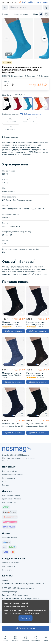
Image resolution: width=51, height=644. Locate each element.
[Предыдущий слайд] (7, 38)
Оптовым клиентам (11, 563)
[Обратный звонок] (46, 7)
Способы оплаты (10, 537)
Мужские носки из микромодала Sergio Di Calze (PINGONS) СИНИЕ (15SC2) (13, 425)
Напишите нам (21, 595)
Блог (4, 482)
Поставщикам (8, 566)
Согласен (26, 618)
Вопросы (27, 262)
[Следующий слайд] (44, 38)
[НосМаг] (26, 450)
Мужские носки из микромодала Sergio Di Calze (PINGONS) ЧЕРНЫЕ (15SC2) (37, 425)
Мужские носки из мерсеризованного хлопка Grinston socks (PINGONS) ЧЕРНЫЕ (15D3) (12, 323)
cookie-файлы (33, 613)
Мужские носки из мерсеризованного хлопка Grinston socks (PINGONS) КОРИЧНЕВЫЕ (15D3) (36, 374)
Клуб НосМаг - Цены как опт (34, 2)
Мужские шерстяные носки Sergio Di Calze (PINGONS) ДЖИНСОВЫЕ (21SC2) (12, 374)
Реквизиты (7, 570)
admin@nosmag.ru (10, 592)
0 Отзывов (30, 76)
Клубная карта (9, 478)
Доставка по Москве (11, 499)
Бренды (6, 485)
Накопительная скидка (13, 475)
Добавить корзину (13, 331)
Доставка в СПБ (10, 502)
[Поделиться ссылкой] (41, 14)
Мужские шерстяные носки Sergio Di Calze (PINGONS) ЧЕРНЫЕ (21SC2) (36, 323)
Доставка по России (11, 495)
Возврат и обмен (10, 471)
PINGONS (7, 63)
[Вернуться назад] (5, 7)
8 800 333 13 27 (9, 588)
